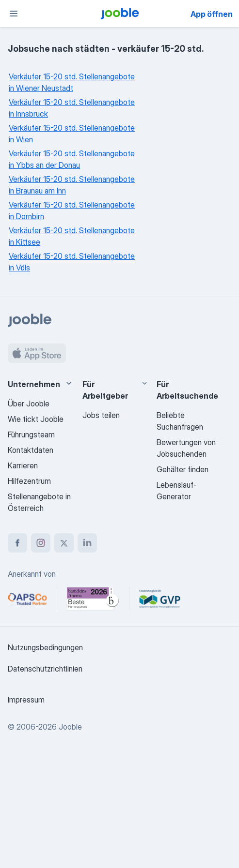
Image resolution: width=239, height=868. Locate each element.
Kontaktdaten (31, 450)
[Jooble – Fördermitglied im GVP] (160, 599)
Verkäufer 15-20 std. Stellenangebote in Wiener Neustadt (72, 82)
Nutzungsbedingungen (45, 647)
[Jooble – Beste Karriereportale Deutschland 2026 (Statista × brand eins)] (93, 599)
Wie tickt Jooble (36, 419)
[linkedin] (87, 543)
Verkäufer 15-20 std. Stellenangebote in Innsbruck (72, 108)
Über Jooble (29, 404)
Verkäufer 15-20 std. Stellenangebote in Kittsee (72, 236)
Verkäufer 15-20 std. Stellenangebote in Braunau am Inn (72, 185)
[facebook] (17, 543)
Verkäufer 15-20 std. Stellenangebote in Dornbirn (72, 210)
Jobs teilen (101, 415)
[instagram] (41, 543)
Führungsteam (31, 434)
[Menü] (14, 14)
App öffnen (212, 14)
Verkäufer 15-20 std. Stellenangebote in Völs (72, 262)
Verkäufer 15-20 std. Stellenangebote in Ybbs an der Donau (72, 159)
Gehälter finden (183, 469)
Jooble (70, 727)
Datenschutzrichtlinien (45, 669)
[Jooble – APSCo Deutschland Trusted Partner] (27, 599)
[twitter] (64, 543)
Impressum (26, 700)
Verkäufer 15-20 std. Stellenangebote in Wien (72, 134)
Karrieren (23, 465)
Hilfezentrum (29, 481)
